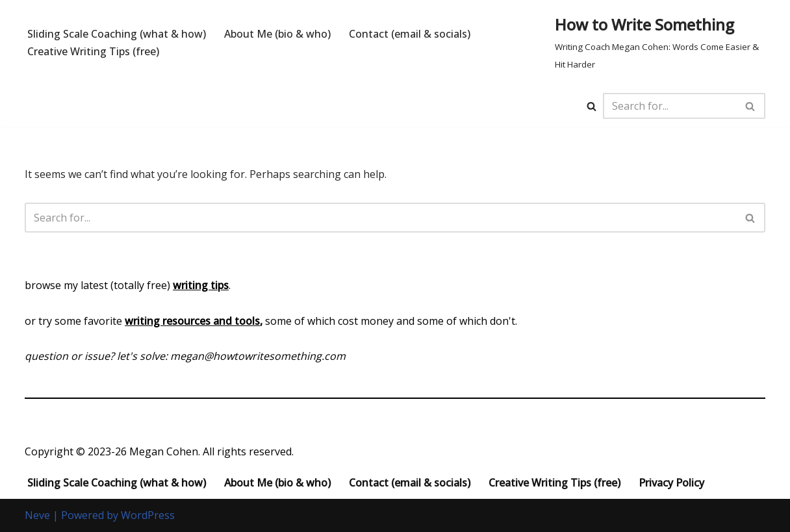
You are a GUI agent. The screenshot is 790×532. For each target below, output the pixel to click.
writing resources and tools (192, 321)
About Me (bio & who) (277, 34)
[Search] (592, 106)
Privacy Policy (671, 483)
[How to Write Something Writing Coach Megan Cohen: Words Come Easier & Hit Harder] (660, 43)
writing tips (201, 285)
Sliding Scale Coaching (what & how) (117, 34)
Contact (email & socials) (410, 34)
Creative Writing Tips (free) (93, 51)
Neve (37, 515)
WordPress (148, 515)
